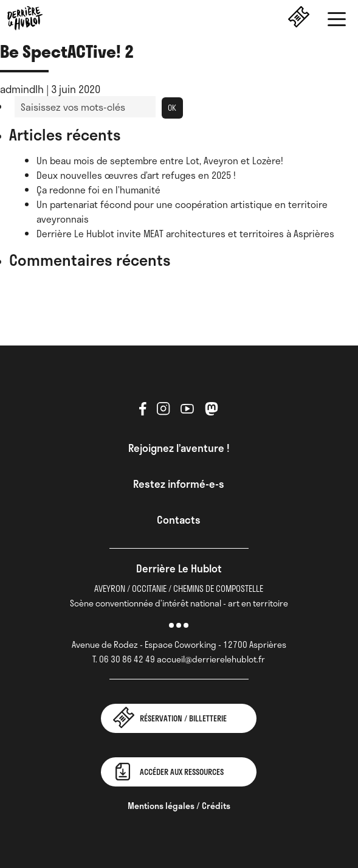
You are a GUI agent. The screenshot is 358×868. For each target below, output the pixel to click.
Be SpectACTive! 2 (67, 51)
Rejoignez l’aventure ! (179, 448)
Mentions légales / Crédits (179, 806)
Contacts (179, 519)
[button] (337, 21)
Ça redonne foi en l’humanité (98, 190)
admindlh (22, 89)
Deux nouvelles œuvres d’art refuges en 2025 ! (136, 175)
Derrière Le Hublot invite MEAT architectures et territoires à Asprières (185, 234)
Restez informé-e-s (179, 484)
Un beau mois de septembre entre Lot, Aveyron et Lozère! (160, 161)
